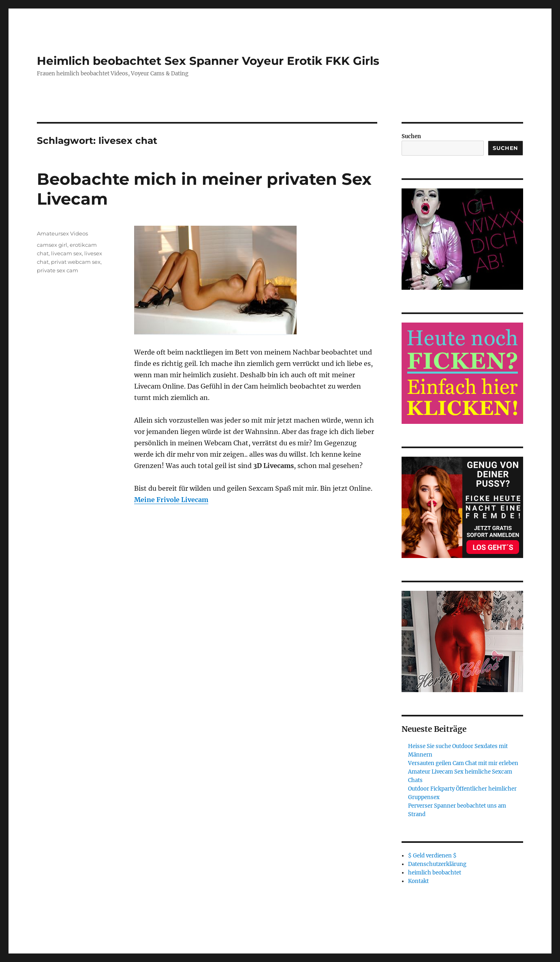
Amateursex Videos (62, 233)
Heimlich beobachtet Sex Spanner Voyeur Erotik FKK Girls (208, 61)
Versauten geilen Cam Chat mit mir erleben (463, 763)
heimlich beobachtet (435, 873)
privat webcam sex (76, 262)
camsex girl (52, 245)
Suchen (411, 136)
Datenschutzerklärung (437, 864)
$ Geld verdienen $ (432, 856)
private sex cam (58, 270)
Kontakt (418, 881)
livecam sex (66, 253)
